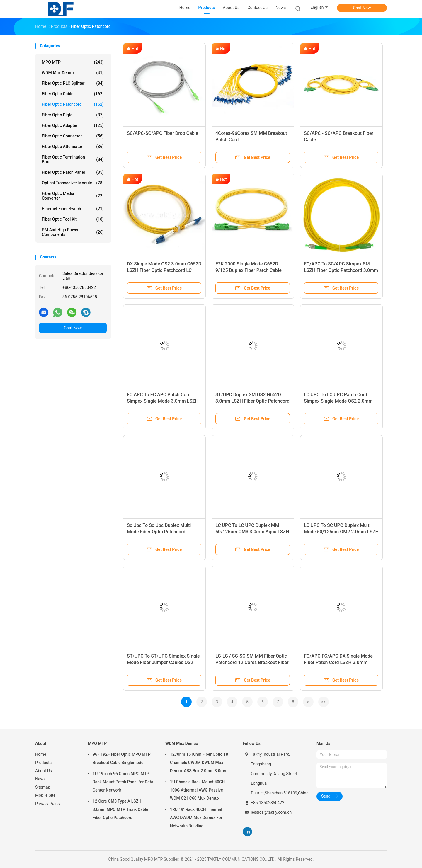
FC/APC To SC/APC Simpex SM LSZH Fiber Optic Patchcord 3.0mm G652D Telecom (341, 270)
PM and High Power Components (73, 232)
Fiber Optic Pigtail (73, 115)
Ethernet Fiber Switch (73, 209)
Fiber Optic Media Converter (73, 196)
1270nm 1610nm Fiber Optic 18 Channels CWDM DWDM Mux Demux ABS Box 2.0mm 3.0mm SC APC (199, 763)
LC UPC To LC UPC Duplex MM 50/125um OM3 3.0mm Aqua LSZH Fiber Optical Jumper (252, 532)
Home (41, 754)
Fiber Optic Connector (73, 136)
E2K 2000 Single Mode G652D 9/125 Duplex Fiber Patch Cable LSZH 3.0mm (249, 270)
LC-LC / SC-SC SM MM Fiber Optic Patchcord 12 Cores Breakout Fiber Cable (252, 662)
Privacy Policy (48, 804)
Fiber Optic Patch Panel (73, 172)
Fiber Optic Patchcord (73, 104)
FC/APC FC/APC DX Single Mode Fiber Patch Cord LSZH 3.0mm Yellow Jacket (338, 662)
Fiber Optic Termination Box (73, 159)
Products (43, 763)
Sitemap (43, 787)
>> (324, 702)
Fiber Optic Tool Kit (73, 219)
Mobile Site (45, 795)
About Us (44, 771)
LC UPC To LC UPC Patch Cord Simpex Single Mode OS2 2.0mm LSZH (338, 401)
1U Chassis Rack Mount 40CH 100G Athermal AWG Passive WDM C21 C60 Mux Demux (197, 790)
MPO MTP (73, 62)
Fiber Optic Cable (73, 94)
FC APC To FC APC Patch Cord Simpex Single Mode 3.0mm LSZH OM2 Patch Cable (163, 401)
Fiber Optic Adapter (73, 125)
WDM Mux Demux (73, 73)
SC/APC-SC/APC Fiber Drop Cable (162, 133)
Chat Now (362, 8)
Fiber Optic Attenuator (73, 147)
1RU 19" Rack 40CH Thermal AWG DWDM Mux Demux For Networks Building (196, 818)
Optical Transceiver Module (73, 183)
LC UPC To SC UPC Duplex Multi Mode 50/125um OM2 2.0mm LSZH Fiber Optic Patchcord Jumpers (341, 532)
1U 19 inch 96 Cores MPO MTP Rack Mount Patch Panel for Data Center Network (123, 782)
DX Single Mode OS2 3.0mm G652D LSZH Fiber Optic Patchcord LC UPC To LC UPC (164, 270)
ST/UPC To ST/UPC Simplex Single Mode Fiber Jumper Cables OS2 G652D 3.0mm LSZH (163, 662)
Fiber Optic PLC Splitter (73, 83)
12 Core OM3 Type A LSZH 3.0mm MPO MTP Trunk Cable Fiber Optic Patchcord (120, 809)
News (40, 779)
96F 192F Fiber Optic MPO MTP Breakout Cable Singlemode (122, 758)
